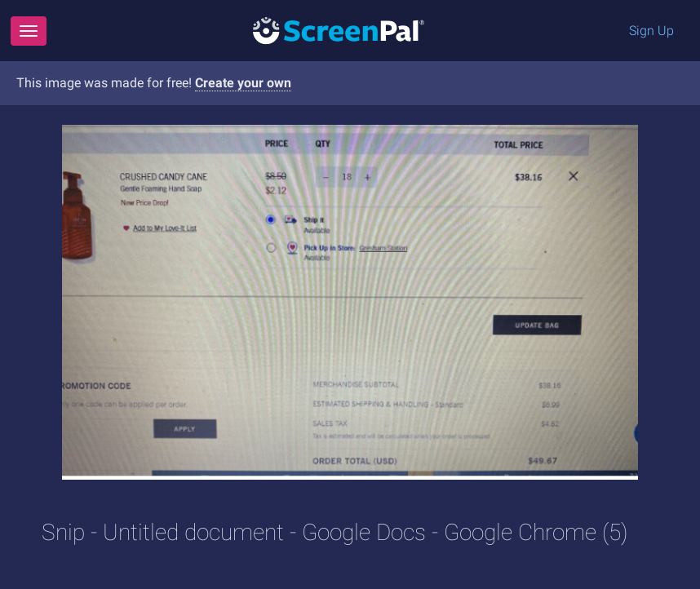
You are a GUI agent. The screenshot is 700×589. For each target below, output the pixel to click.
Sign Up (651, 31)
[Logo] (339, 30)
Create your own (243, 83)
